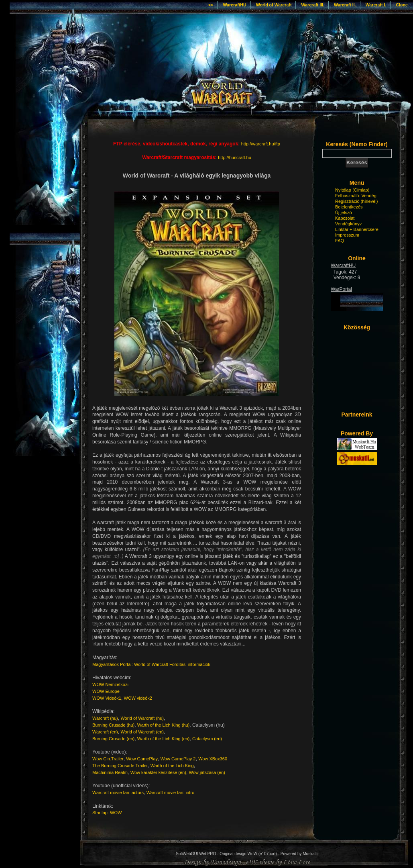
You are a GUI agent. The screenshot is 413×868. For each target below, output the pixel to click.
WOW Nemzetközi (110, 684)
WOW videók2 (138, 698)
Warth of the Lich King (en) (163, 739)
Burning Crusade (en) (113, 739)
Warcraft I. (376, 5)
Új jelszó (344, 212)
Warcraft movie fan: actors (118, 792)
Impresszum (347, 235)
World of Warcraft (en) (142, 732)
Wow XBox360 (213, 759)
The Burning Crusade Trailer (120, 766)
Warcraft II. (345, 5)
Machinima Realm (110, 772)
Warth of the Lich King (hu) (163, 725)
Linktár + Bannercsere (357, 229)
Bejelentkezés (349, 207)
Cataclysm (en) (207, 739)
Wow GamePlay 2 (178, 759)
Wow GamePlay (142, 759)
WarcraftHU (234, 5)
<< (211, 5)
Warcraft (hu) (105, 718)
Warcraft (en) (105, 732)
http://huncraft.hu (235, 157)
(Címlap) (361, 190)
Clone (402, 5)
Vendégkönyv (348, 224)
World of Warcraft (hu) (142, 718)
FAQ (340, 241)
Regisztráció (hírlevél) (356, 201)
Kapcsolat (345, 218)
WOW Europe (106, 691)
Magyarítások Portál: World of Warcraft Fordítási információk (151, 664)
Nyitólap (343, 190)
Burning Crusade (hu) (113, 725)
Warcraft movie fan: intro (170, 792)
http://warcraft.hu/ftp (261, 144)
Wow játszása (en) (207, 772)
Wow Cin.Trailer (108, 759)
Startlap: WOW (107, 813)
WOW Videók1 (107, 698)
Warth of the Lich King (172, 766)
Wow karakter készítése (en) (158, 772)
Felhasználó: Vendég (356, 196)
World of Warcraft (274, 5)
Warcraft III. (313, 5)
